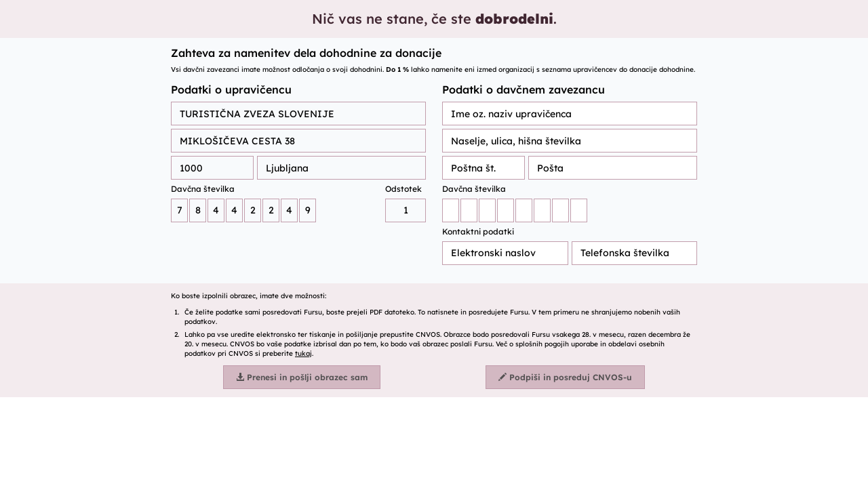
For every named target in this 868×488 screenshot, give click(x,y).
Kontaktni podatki (478, 231)
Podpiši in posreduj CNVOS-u (565, 377)
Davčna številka (203, 189)
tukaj (303, 353)
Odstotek (403, 189)
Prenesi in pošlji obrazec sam (302, 377)
